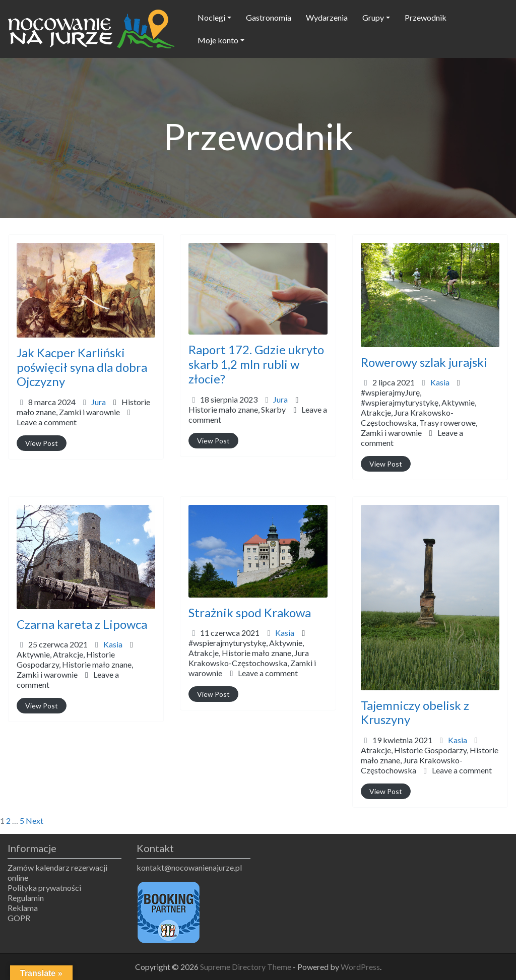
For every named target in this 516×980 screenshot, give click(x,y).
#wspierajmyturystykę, (419, 417)
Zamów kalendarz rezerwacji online (57, 872)
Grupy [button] (373, 17)
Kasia (440, 382)
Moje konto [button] (218, 40)
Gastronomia (269, 17)
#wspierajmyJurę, (419, 412)
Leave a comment (47, 422)
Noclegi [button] (211, 17)
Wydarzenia (327, 17)
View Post (42, 443)
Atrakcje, (419, 422)
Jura (99, 402)
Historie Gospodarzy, (75, 664)
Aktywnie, (419, 417)
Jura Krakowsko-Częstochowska (412, 765)
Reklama (23, 908)
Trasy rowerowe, (419, 428)
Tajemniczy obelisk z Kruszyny (415, 712)
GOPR (19, 918)
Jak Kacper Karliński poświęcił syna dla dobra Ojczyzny (82, 367)
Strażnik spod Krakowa (250, 612)
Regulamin (26, 898)
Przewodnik (426, 17)
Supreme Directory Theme (246, 967)
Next (35, 821)
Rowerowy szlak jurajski (424, 362)
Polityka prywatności (44, 888)
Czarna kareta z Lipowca (82, 624)
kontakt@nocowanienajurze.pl (189, 867)
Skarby (273, 409)
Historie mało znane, (83, 407)
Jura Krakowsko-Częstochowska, (419, 422)
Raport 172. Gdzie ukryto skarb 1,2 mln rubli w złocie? (256, 364)
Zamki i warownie (89, 412)
